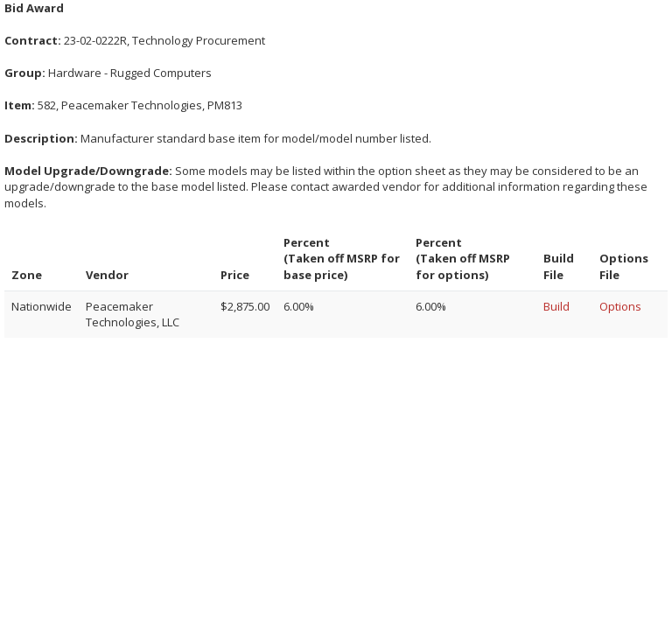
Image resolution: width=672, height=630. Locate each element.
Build (556, 306)
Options (620, 306)
